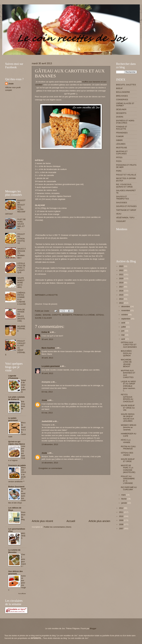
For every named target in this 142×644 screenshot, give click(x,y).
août (123, 323)
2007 (121, 529)
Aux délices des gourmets (15, 572)
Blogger (93, 628)
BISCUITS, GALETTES (126, 85)
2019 (121, 283)
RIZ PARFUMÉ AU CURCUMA (129, 488)
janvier (124, 503)
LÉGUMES (121, 144)
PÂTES (119, 157)
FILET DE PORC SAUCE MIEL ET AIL (21, 224)
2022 (121, 270)
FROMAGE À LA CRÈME (84, 315)
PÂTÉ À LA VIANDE (126, 441)
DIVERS (120, 117)
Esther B (45, 332)
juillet (124, 327)
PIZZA (119, 161)
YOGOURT (121, 221)
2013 (121, 303)
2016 (121, 291)
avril (123, 339)
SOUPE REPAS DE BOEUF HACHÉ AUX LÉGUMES (128, 418)
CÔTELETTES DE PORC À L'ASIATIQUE (21, 268)
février (124, 499)
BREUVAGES (122, 96)
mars (124, 495)
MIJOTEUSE (122, 148)
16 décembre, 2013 (50, 463)
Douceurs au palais (17, 465)
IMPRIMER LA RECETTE (46, 295)
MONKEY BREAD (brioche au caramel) (129, 427)
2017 (121, 287)
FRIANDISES (122, 133)
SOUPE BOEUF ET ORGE (128, 460)
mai (123, 335)
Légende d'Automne (13, 377)
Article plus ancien (99, 521)
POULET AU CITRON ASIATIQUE (21, 239)
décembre (126, 306)
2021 (121, 274)
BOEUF (119, 88)
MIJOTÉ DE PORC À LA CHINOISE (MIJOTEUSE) (128, 469)
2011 (121, 512)
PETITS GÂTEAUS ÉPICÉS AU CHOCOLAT (127, 398)
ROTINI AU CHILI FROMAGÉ (128, 448)
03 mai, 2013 (47, 392)
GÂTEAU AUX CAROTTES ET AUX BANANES (129, 345)
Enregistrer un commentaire (50, 468)
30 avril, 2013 (47, 339)
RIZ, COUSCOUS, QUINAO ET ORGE (124, 186)
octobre (125, 315)
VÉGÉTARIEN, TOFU (125, 218)
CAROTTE (57, 315)
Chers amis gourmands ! (23, 560)
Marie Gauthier (48, 348)
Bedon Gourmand (16, 487)
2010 (121, 516)
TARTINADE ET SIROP (126, 210)
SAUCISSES (122, 203)
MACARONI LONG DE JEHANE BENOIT (126, 363)
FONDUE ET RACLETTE (122, 128)
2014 (121, 299)
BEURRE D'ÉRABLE (21, 329)
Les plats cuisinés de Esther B (16, 398)
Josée (44, 400)
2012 (121, 508)
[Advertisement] (59, 56)
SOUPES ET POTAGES (126, 206)
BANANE (47, 315)
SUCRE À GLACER (43, 318)
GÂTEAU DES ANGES (127, 454)
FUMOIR (120, 136)
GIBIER (119, 140)
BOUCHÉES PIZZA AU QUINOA (126, 353)
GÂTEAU (100, 315)
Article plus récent (42, 521)
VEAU (119, 214)
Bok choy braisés (23, 405)
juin (123, 331)
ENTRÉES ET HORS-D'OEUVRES (125, 122)
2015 (121, 295)
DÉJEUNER (121, 109)
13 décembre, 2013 (50, 444)
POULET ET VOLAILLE (126, 175)
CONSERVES (122, 100)
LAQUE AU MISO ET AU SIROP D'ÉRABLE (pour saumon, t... (128, 386)
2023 (121, 266)
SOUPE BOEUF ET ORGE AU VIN (128, 408)
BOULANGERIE (123, 92)
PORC (119, 171)
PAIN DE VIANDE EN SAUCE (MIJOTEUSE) (21, 315)
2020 (121, 278)
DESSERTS (67, 315)
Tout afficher (22, 594)
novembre (126, 310)
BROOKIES (23, 536)
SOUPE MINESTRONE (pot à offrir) (21, 283)
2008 (121, 524)
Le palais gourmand (51, 366)
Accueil (71, 521)
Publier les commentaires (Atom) (57, 527)
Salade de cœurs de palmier (23, 386)
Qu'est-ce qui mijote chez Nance (17, 443)
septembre (126, 319)
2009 (121, 520)
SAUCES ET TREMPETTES (123, 198)
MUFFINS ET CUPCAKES (122, 153)
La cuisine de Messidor (14, 551)
